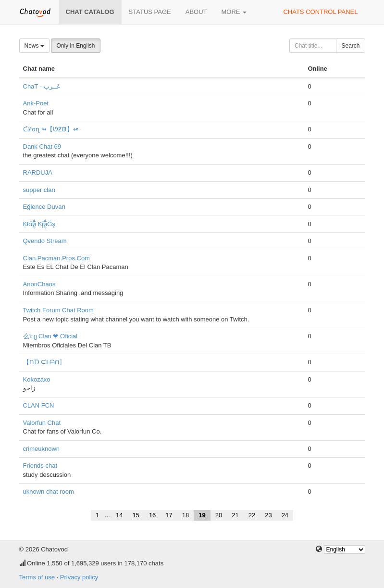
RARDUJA (38, 173)
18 (186, 515)
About (196, 12)
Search (350, 46)
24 (285, 515)
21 (235, 515)
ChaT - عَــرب (42, 86)
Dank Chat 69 (42, 147)
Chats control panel (320, 12)
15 (136, 515)
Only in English (75, 46)
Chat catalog (90, 12)
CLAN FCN (39, 405)
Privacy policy (79, 577)
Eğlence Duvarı (44, 207)
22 (252, 515)
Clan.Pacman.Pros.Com (56, 258)
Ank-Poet (36, 103)
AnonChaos (39, 284)
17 (169, 515)
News (34, 46)
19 (202, 515)
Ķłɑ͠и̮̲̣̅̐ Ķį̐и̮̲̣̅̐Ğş (39, 224)
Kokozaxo (37, 379)
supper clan (39, 190)
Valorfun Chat (42, 423)
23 (268, 515)
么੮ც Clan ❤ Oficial (50, 336)
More (234, 12)
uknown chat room (49, 492)
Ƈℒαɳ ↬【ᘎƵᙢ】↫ (51, 129)
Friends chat (40, 466)
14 (119, 515)
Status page (150, 12)
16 (152, 515)
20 (219, 515)
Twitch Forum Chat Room (58, 310)
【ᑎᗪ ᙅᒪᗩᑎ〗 (45, 362)
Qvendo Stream (45, 241)
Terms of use (37, 577)
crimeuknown (42, 449)
